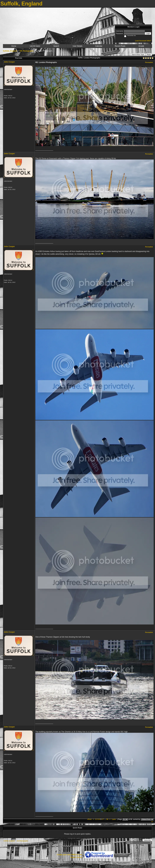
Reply (149, 55)
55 (107, 819)
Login (148, 33)
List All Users (35, 46)
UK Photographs (27, 51)
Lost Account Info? (143, 41)
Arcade (141, 46)
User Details (77, 46)
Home (14, 46)
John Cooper (9, 62)
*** (152, 822)
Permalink (149, 62)
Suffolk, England (10, 51)
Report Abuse (76, 857)
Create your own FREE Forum (69, 855)
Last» (114, 819)
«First (89, 819)
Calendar (99, 46)
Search (56, 46)
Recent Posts (120, 46)
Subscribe (147, 840)
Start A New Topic (138, 55)
